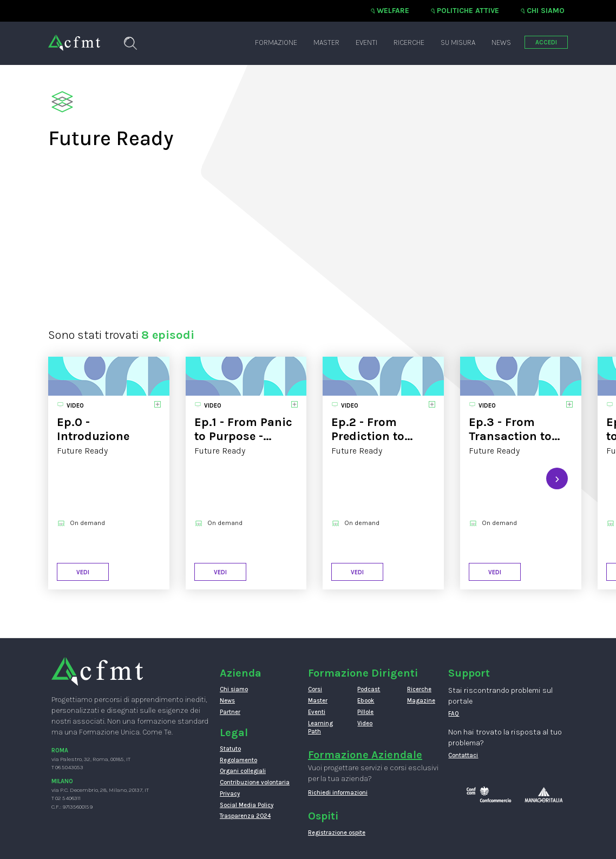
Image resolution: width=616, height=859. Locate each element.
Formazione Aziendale (365, 755)
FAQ (454, 714)
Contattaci (463, 755)
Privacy (230, 794)
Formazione (276, 42)
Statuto (230, 749)
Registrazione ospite (337, 833)
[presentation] (557, 478)
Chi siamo (546, 11)
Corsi (315, 689)
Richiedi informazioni (338, 793)
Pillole (365, 712)
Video (365, 723)
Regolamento (238, 760)
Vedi (83, 572)
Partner (230, 712)
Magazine (421, 701)
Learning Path (320, 728)
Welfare (393, 11)
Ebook (366, 701)
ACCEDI (546, 42)
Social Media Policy (247, 805)
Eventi (366, 42)
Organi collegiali (243, 771)
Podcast (369, 689)
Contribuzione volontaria (255, 782)
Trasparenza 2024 (245, 816)
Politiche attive (468, 11)
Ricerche (409, 42)
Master (326, 42)
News (501, 42)
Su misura (458, 42)
